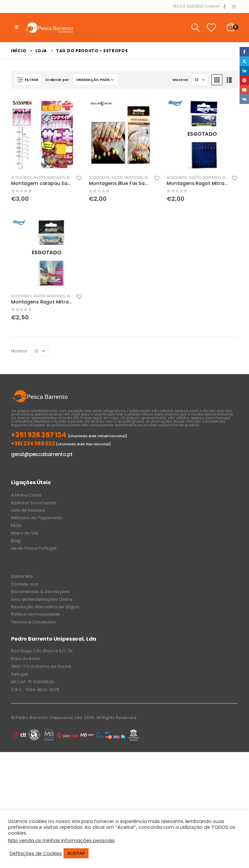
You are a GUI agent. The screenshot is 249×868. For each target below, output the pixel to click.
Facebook (244, 52)
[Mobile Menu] (16, 28)
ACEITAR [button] (76, 853)
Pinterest (244, 80)
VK (244, 99)
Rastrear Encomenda (34, 503)
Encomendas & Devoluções (40, 592)
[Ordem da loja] (96, 80)
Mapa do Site (25, 533)
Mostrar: (181, 80)
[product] (47, 134)
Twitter (244, 61)
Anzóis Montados (49, 178)
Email (244, 90)
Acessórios (21, 178)
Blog (16, 541)
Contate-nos (25, 584)
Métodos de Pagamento (37, 518)
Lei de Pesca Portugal (34, 548)
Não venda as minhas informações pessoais (61, 840)
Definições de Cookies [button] (36, 853)
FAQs (16, 525)
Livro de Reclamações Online (42, 599)
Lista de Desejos (28, 510)
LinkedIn (244, 71)
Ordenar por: (57, 80)
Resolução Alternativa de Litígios (45, 607)
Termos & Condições (33, 622)
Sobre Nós (22, 576)
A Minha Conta (26, 495)
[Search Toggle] (195, 28)
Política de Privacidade (36, 614)
